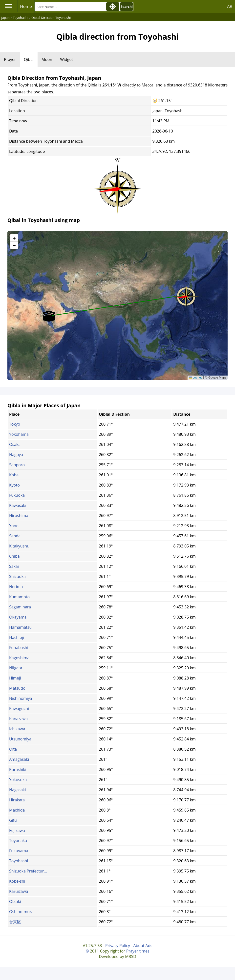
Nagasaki (17, 790)
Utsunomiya (20, 739)
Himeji (15, 678)
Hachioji (17, 637)
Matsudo (17, 688)
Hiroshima (19, 516)
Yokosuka (18, 780)
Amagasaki (19, 759)
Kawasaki (18, 505)
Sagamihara (20, 607)
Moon (47, 59)
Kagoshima (19, 658)
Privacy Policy (118, 946)
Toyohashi (19, 861)
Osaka (15, 444)
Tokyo (15, 424)
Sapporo (17, 465)
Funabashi (19, 648)
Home (26, 6)
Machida (17, 810)
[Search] (70, 7)
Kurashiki (18, 769)
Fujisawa (17, 830)
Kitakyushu (19, 546)
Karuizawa (19, 891)
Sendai (15, 536)
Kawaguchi (19, 708)
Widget (66, 59)
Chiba (14, 556)
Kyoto (14, 485)
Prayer (10, 59)
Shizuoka (17, 576)
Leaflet (195, 377)
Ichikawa (17, 729)
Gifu (13, 820)
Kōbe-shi (17, 881)
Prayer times (138, 951)
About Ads (143, 946)
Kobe (14, 475)
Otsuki (15, 901)
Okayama (18, 617)
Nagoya (16, 455)
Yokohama (19, 434)
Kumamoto (19, 597)
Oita (13, 749)
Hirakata (17, 800)
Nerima (16, 587)
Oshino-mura (21, 912)
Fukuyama (19, 851)
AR (230, 6)
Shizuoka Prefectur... (28, 871)
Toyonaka (18, 841)
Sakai (14, 566)
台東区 (15, 922)
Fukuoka (17, 495)
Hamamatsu (20, 627)
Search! (127, 7)
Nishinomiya (21, 698)
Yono (14, 526)
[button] (186, 295)
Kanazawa (18, 719)
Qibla (29, 59)
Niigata (16, 668)
